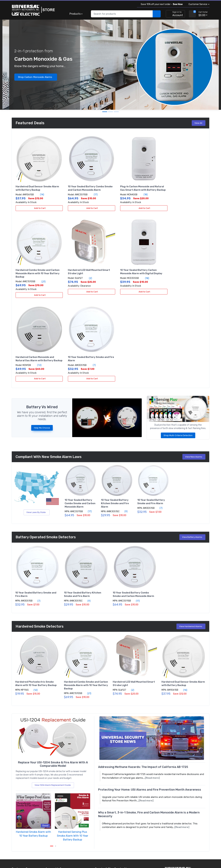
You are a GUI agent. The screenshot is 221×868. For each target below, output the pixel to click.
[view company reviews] (178, 832)
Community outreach (57, 818)
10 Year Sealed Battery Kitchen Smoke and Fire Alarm (115, 416)
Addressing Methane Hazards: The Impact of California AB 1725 (143, 680)
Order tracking (19, 787)
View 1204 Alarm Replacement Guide (53, 698)
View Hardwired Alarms (191, 539)
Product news (19, 818)
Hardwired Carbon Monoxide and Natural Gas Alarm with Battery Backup (132, 270)
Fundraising (51, 822)
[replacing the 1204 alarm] (53, 650)
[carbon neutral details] (178, 816)
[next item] (56, 759)
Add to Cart (37, 204)
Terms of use (37, 855)
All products (18, 822)
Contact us (17, 800)
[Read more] (152, 691)
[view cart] (192, 14)
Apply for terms (54, 796)
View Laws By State (37, 425)
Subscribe (129, 818)
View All (199, 123)
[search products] (157, 14)
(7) (186, 274)
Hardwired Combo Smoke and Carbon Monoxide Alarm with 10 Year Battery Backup (183, 186)
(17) (90, 191)
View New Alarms (194, 369)
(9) (124, 424)
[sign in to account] (175, 14)
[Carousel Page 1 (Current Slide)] (52, 759)
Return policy (18, 792)
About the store (20, 813)
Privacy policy (19, 855)
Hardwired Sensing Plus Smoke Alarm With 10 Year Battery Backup (73, 748)
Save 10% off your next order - (161, 4)
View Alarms (122, 794)
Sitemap (52, 855)
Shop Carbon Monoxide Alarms (36, 77)
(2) (36, 274)
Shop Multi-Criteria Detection (178, 348)
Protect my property (56, 813)
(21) (188, 194)
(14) (40, 191)
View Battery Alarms (193, 450)
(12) (34, 603)
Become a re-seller (55, 800)
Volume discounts (55, 792)
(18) (137, 194)
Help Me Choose (42, 340)
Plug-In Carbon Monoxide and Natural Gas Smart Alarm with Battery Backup (131, 186)
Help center (18, 796)
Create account (54, 787)
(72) (135, 278)
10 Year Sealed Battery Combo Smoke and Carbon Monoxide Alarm (80, 416)
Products (75, 14)
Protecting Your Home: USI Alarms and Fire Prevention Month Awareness (150, 702)
